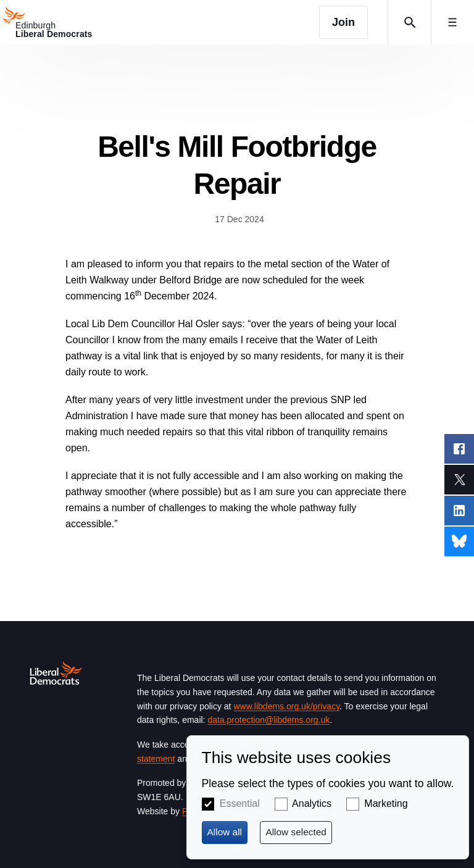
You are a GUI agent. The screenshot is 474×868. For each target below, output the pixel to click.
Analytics (312, 803)
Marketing (386, 803)
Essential (240, 803)
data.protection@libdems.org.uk (268, 720)
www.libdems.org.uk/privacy (286, 706)
